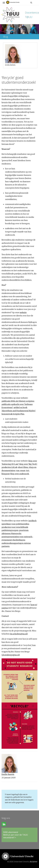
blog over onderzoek (20, 474)
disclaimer (34, 862)
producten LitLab (9, 467)
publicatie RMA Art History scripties (18, 401)
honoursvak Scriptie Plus (13, 414)
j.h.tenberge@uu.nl (11, 655)
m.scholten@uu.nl (19, 634)
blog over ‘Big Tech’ (28, 464)
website (23, 313)
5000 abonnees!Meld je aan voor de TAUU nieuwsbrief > (15, 835)
